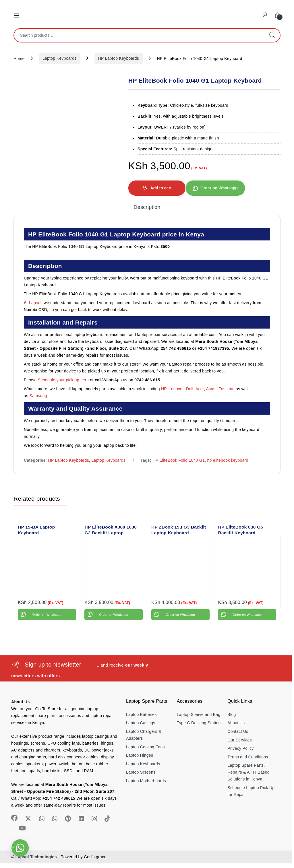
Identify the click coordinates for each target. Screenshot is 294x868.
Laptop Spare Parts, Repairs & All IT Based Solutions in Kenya (248, 772)
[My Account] (265, 15)
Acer (200, 389)
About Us (236, 723)
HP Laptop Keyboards (119, 58)
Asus (211, 389)
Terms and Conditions (248, 757)
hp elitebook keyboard (228, 460)
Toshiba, (227, 389)
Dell (190, 389)
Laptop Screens (141, 772)
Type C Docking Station (199, 723)
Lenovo (176, 389)
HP (164, 389)
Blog (232, 714)
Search (272, 35)
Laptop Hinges (140, 755)
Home (19, 58)
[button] (215, 188)
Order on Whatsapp (219, 188)
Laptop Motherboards (146, 781)
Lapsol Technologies (36, 857)
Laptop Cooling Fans (145, 747)
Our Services (240, 740)
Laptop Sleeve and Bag (199, 714)
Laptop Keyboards (59, 58)
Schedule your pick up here (63, 380)
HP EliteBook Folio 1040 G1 (179, 460)
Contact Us (238, 731)
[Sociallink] (14, 818)
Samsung (39, 396)
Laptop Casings (141, 723)
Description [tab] (147, 207)
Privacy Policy (240, 748)
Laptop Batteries (141, 714)
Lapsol (35, 303)
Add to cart (161, 188)
